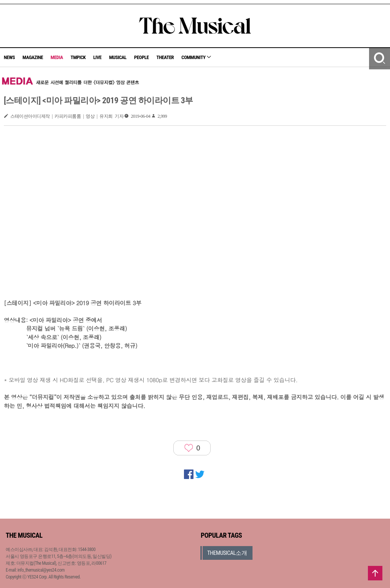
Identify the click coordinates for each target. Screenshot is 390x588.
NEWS (9, 57)
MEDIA (57, 57)
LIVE (97, 57)
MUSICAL (118, 57)
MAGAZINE (33, 57)
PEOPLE (141, 57)
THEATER (165, 57)
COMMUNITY (196, 57)
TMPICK (78, 57)
